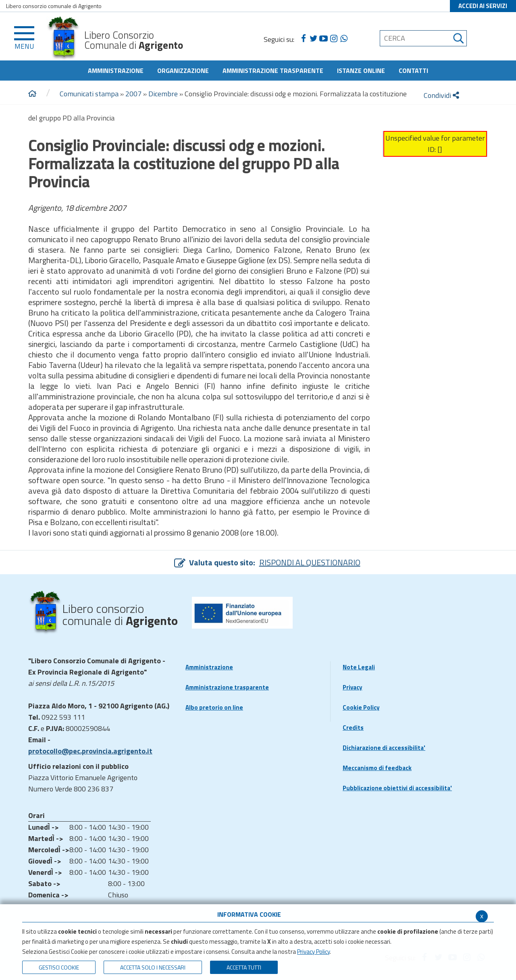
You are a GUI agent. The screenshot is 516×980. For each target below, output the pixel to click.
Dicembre (163, 94)
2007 (133, 94)
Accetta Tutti (244, 967)
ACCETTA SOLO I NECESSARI (153, 967)
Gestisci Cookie (59, 967)
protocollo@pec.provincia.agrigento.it (90, 751)
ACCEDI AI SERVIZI (483, 6)
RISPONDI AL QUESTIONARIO (310, 562)
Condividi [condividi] (441, 95)
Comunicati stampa (89, 94)
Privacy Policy (313, 952)
